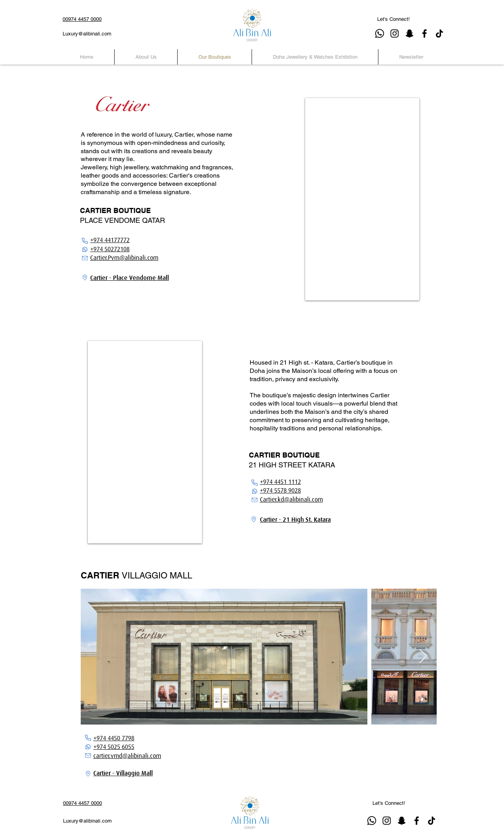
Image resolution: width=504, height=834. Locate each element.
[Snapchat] (409, 33)
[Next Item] (423, 657)
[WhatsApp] (85, 249)
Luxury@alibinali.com (87, 34)
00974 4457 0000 (82, 19)
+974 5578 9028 (280, 491)
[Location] (85, 277)
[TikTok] (439, 33)
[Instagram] (395, 33)
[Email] (85, 258)
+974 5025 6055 (114, 747)
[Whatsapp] (380, 33)
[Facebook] (424, 33)
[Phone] (85, 241)
